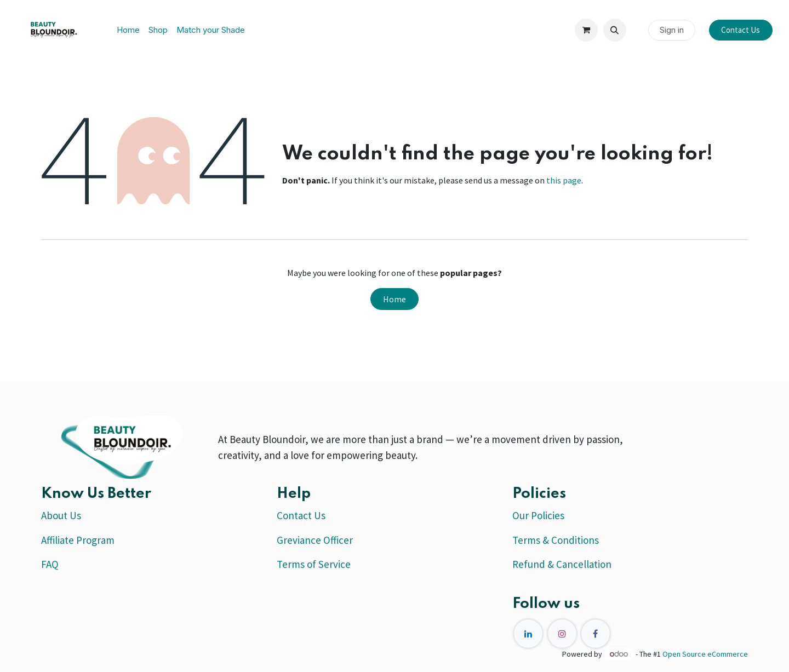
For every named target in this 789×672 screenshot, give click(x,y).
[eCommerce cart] (586, 30)
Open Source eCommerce (705, 654)
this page (564, 180)
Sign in (672, 30)
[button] (615, 30)
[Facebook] (596, 634)
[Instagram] (562, 634)
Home (395, 299)
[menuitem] (128, 30)
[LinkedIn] (528, 634)
